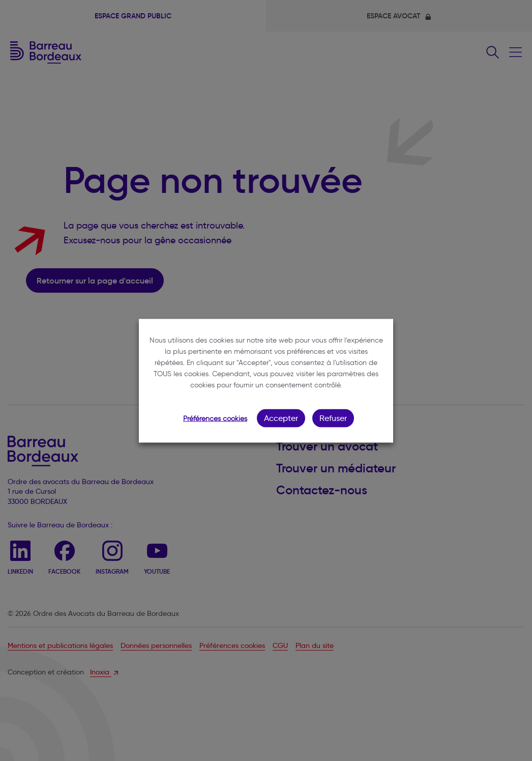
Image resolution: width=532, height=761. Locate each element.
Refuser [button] (333, 418)
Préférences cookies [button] (215, 418)
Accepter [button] (281, 418)
